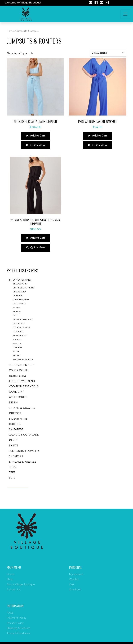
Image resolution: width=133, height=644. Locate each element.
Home (10, 31)
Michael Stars (22, 331)
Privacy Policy (15, 623)
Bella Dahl (19, 287)
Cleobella (19, 295)
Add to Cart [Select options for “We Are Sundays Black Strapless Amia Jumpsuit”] (37, 240)
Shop (10, 579)
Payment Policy (16, 618)
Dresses (15, 417)
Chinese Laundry (23, 291)
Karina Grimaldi (23, 323)
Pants (13, 444)
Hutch (17, 315)
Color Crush (19, 374)
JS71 (15, 319)
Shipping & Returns (18, 628)
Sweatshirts (18, 422)
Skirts (14, 449)
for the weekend (22, 385)
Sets (12, 481)
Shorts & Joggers (22, 412)
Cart (72, 585)
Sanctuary (20, 339)
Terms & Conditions (18, 633)
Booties (15, 428)
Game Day (16, 395)
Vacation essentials (24, 390)
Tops (12, 471)
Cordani (18, 299)
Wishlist (74, 579)
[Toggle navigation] (125, 14)
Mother (17, 335)
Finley (16, 311)
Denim (14, 406)
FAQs (10, 613)
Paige (16, 355)
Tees (12, 476)
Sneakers (16, 460)
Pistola (17, 343)
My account (76, 574)
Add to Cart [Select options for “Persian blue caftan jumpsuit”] (100, 136)
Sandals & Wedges (23, 465)
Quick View (38, 147)
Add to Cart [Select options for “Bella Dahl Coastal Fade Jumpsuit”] (37, 136)
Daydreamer (21, 303)
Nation (17, 347)
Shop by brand (20, 283)
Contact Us (14, 590)
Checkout (75, 590)
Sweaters (16, 433)
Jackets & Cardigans (24, 438)
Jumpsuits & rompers (25, 455)
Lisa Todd (19, 327)
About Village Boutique (21, 585)
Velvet (17, 359)
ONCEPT (17, 351)
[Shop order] (108, 53)
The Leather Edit (21, 369)
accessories (18, 401)
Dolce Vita (19, 307)
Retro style (18, 379)
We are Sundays (23, 363)
